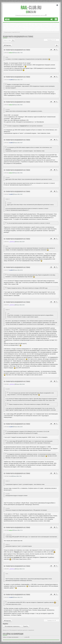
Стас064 (11, 80)
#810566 (6, 173)
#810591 (6, 597)
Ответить (7, 45)
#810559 (6, 105)
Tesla (10, 476)
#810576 (6, 242)
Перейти (26, 626)
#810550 (6, 53)
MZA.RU (31, 12)
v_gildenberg (12, 242)
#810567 (6, 194)
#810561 (6, 143)
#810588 (6, 530)
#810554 (6, 80)
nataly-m (11, 53)
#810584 (6, 427)
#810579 (6, 305)
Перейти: (6, 624)
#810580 (6, 384)
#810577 (6, 270)
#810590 (6, 569)
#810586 (6, 476)
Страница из (52, 40)
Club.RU (31, 8)
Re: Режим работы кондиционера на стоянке (17, 50)
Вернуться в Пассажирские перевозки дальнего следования (18, 630)
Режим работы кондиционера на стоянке (18, 37)
